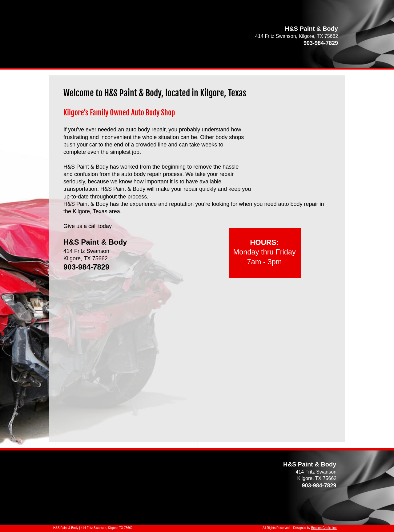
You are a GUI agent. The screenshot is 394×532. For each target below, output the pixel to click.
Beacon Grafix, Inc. (324, 528)
